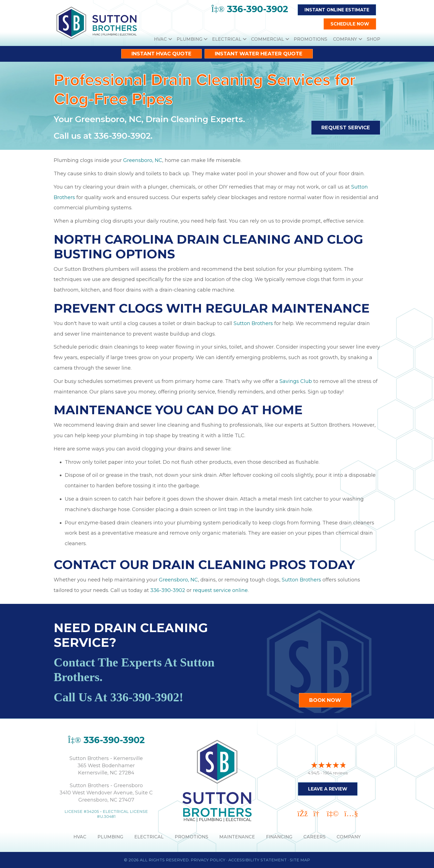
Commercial (268, 39)
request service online (220, 590)
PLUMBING (110, 837)
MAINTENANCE (237, 837)
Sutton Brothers (253, 323)
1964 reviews (335, 770)
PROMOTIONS (191, 837)
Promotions (310, 39)
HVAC (160, 39)
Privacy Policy (208, 860)
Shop (374, 39)
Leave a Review (328, 786)
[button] (170, 39)
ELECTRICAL (149, 837)
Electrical (227, 39)
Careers (314, 837)
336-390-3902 (122, 136)
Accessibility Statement (258, 860)
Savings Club (296, 381)
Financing (279, 837)
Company (345, 39)
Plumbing (189, 39)
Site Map (300, 860)
